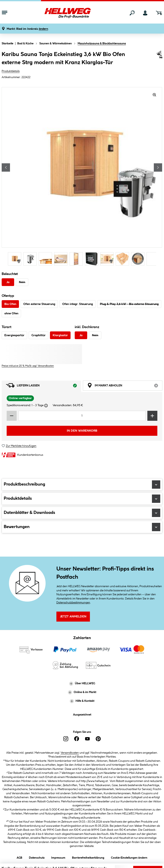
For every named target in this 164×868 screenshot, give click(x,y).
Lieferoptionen (148, 862)
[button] (27, 29)
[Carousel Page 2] (31, 259)
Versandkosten (70, 753)
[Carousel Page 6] (93, 259)
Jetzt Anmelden (73, 617)
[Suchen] (132, 13)
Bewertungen (82, 527)
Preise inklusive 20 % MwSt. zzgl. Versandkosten (28, 366)
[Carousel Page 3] (46, 259)
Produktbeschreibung (82, 485)
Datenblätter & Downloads (82, 513)
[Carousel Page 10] (154, 259)
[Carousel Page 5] (77, 259)
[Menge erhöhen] (152, 416)
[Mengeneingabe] (82, 416)
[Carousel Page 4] (62, 259)
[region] (82, 177)
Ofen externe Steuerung (39, 304)
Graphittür (39, 335)
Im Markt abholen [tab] (125, 386)
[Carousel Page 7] (108, 259)
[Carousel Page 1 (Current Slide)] (16, 259)
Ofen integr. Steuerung (78, 304)
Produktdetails (11, 71)
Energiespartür (14, 335)
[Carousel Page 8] (123, 259)
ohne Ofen (11, 313)
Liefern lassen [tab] (44, 386)
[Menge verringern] (12, 416)
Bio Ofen (10, 304)
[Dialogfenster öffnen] (46, 406)
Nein (22, 282)
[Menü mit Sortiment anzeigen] (5, 13)
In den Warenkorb (82, 431)
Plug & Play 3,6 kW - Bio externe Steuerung (129, 304)
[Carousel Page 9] (139, 259)
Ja (8, 282)
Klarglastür (60, 335)
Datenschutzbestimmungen (73, 603)
